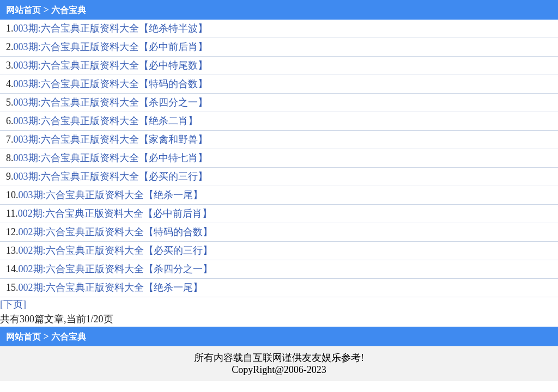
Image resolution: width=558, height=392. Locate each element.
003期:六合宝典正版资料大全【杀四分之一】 (111, 102)
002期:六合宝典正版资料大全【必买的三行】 (116, 250)
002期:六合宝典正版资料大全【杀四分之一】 (116, 269)
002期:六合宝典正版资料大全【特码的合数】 (116, 232)
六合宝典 (69, 10)
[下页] (13, 304)
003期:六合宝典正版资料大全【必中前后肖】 (111, 47)
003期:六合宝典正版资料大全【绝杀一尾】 (111, 195)
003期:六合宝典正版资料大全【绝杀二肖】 (106, 121)
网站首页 (23, 10)
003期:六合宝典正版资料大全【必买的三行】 (111, 176)
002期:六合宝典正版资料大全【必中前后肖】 (115, 213)
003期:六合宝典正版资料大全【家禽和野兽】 (111, 139)
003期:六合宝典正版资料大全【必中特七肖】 (111, 158)
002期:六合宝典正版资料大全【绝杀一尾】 (111, 287)
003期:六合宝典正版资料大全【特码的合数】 (111, 84)
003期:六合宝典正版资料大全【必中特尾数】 (111, 65)
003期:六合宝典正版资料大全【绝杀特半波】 (111, 28)
